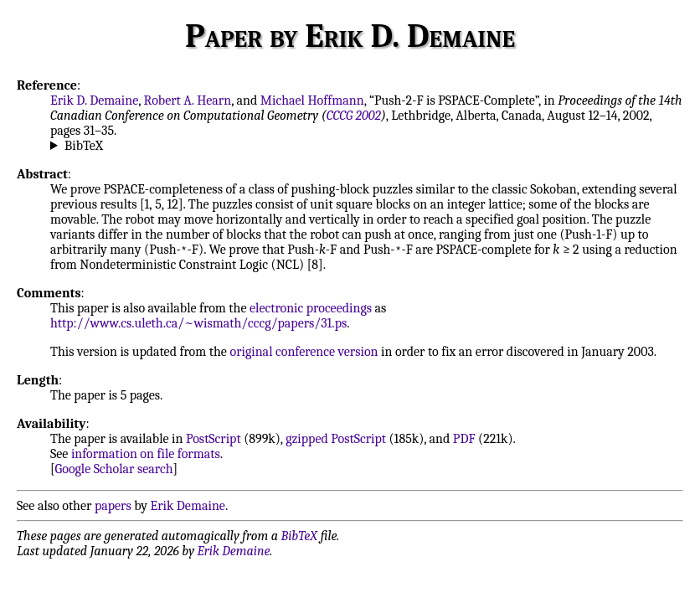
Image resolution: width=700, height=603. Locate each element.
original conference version (304, 352)
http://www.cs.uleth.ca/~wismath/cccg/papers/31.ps (198, 323)
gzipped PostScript (336, 439)
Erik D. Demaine (94, 100)
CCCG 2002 (354, 116)
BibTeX (84, 146)
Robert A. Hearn (188, 100)
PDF (464, 439)
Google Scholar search (114, 469)
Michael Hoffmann (312, 100)
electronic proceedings (311, 308)
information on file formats (146, 454)
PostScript (214, 439)
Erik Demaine (188, 506)
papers (113, 506)
